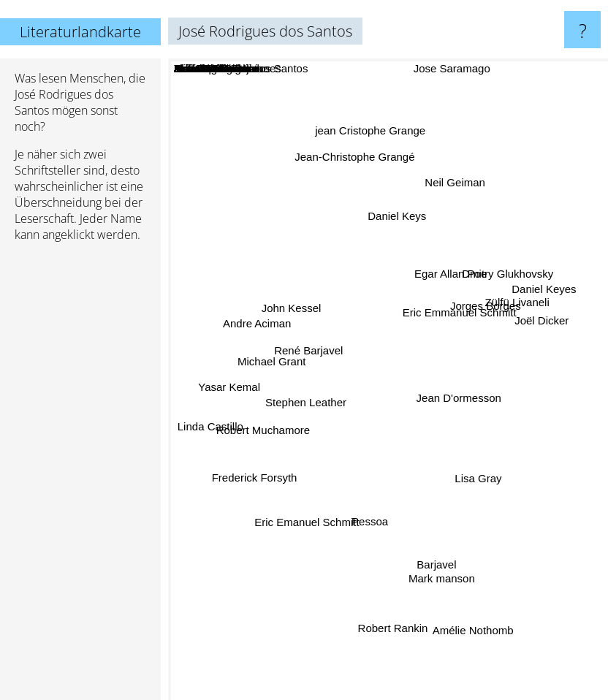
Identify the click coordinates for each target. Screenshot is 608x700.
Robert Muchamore (267, 428)
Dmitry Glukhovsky (500, 280)
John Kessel (294, 311)
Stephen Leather (311, 401)
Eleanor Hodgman (444, 409)
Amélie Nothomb (472, 620)
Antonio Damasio (327, 381)
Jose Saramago (451, 68)
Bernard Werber (362, 488)
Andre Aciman (265, 326)
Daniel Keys (397, 224)
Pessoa (370, 516)
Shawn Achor (416, 298)
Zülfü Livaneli (514, 309)
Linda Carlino (443, 503)
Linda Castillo (214, 425)
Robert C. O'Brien (441, 263)
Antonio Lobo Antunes (335, 464)
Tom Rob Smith (459, 435)
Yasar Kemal (235, 386)
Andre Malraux (420, 339)
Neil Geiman (451, 191)
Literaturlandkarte (80, 32)
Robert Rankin (392, 613)
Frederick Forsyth (259, 474)
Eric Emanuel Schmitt (308, 516)
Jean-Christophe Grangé (354, 168)
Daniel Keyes (543, 293)
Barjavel (436, 556)
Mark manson (439, 568)
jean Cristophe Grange (370, 142)
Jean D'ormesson (456, 397)
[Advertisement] (80, 477)
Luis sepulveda (360, 279)
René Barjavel (311, 349)
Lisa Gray (476, 474)
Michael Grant (279, 362)
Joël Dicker (534, 324)
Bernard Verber (336, 290)
